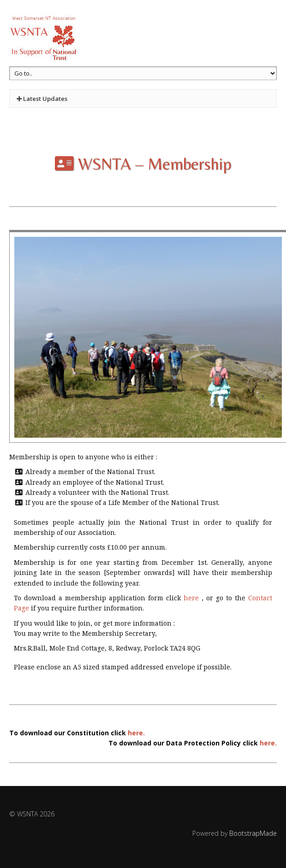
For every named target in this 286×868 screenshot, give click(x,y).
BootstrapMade (253, 833)
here (191, 598)
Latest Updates (42, 99)
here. (136, 733)
